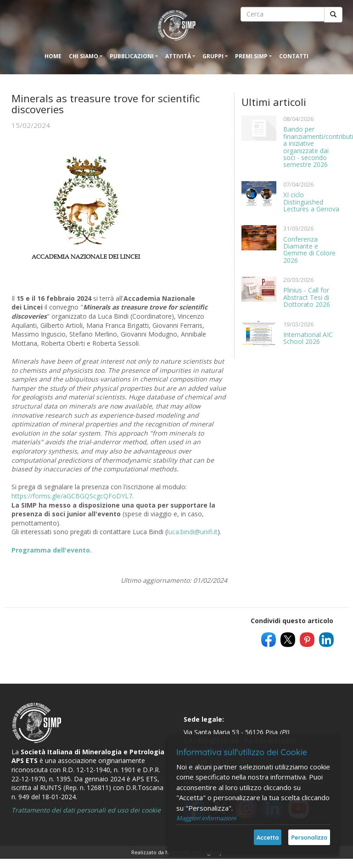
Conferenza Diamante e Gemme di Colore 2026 (309, 250)
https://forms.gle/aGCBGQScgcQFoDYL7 (72, 496)
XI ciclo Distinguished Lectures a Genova (311, 202)
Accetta (268, 837)
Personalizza (309, 837)
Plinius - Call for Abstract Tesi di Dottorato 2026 (307, 297)
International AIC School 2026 (308, 338)
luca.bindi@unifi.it (192, 532)
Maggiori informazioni (206, 818)
